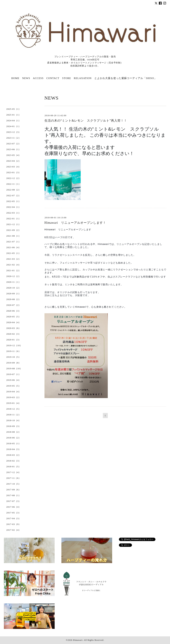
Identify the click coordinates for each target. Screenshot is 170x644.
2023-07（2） (14, 144)
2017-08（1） (14, 495)
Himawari (78, 640)
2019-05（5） (14, 386)
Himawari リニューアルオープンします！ (75, 223)
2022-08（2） (14, 190)
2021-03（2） (14, 259)
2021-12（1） (14, 224)
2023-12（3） (14, 132)
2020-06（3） (14, 311)
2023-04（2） (14, 161)
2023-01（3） (14, 172)
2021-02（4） (14, 265)
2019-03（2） (14, 397)
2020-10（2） (14, 288)
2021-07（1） (14, 242)
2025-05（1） (14, 109)
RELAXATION (83, 78)
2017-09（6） (14, 490)
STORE (66, 78)
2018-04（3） (14, 449)
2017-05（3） (14, 513)
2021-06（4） (14, 247)
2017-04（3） (14, 518)
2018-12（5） (14, 409)
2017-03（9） (14, 524)
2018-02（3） (14, 461)
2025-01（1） (14, 115)
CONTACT (53, 78)
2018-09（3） (14, 426)
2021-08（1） (14, 236)
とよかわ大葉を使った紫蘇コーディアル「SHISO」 (126, 78)
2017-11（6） (14, 478)
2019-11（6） (14, 351)
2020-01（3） (14, 340)
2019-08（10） (14, 368)
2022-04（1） (14, 207)
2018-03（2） (14, 455)
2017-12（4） (14, 472)
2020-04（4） (14, 322)
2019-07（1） (14, 374)
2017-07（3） (14, 501)
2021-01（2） (14, 270)
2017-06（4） (14, 507)
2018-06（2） (14, 438)
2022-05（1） (14, 201)
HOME (15, 78)
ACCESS (38, 78)
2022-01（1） (14, 219)
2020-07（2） (14, 305)
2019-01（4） (14, 403)
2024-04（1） (14, 121)
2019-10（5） (14, 357)
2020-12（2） (14, 276)
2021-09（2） (14, 230)
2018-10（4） (14, 420)
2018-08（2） (14, 432)
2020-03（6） (14, 328)
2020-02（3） (14, 334)
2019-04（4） (14, 392)
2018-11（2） (14, 415)
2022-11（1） (14, 184)
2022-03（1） (14, 213)
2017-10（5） (14, 484)
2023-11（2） (14, 138)
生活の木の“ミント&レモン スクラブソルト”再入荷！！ (86, 121)
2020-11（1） (14, 282)
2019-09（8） (14, 363)
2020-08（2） (14, 299)
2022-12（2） (14, 178)
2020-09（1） (14, 294)
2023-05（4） (14, 155)
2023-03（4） (14, 167)
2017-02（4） (14, 530)
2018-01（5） (14, 467)
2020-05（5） (14, 317)
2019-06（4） (14, 380)
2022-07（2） (14, 195)
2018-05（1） (14, 443)
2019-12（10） (14, 345)
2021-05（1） (14, 253)
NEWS (26, 78)
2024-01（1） (14, 126)
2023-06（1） (14, 149)
